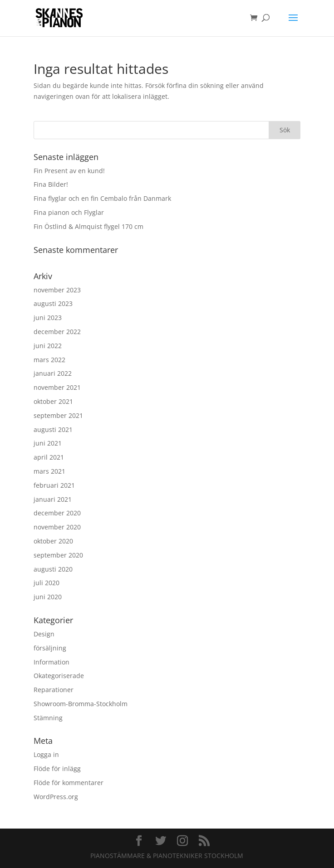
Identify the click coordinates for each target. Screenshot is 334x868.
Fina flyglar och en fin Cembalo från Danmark (102, 198)
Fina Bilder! (51, 184)
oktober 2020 (53, 541)
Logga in (46, 754)
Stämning (48, 718)
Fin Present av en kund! (69, 171)
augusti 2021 (53, 429)
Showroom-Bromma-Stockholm (81, 704)
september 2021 (58, 415)
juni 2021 (48, 443)
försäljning (50, 648)
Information (52, 662)
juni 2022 (48, 346)
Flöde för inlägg (57, 769)
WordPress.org (56, 797)
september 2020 (58, 555)
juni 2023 (48, 318)
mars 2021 (49, 471)
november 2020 (57, 527)
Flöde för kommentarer (69, 783)
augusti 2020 (53, 569)
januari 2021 (53, 499)
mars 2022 (49, 360)
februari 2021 (54, 485)
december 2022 (57, 332)
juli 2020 (47, 583)
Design (44, 634)
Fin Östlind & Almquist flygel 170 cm (88, 226)
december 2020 (57, 513)
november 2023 (57, 290)
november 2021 (57, 387)
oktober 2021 (53, 401)
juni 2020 (48, 597)
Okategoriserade (59, 676)
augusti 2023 (53, 303)
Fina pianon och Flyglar (69, 212)
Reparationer (54, 690)
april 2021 (49, 457)
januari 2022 (53, 373)
